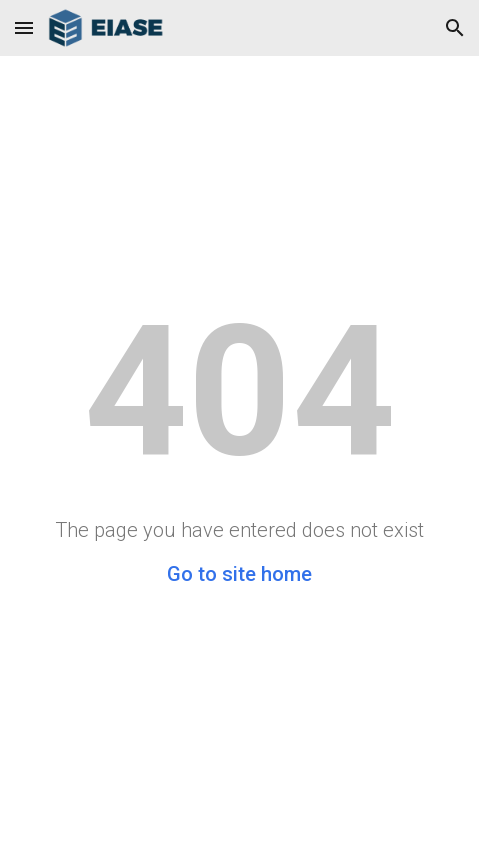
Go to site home (239, 574)
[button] (24, 27)
